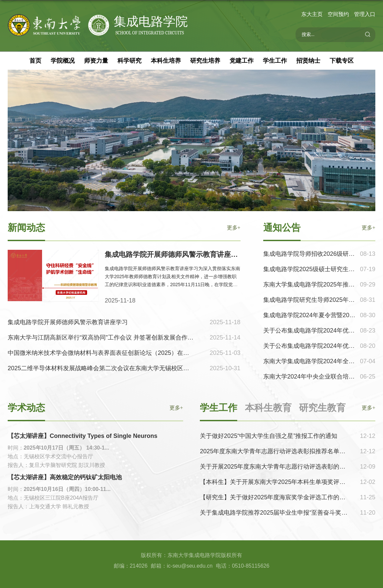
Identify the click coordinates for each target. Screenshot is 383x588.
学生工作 (275, 61)
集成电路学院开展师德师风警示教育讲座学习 (175, 254)
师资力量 (96, 61)
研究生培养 (205, 61)
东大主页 (312, 14)
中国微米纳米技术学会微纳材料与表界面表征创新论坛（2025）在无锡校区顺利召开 (119, 353)
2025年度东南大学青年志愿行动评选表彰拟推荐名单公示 (276, 451)
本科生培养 (166, 61)
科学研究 (129, 61)
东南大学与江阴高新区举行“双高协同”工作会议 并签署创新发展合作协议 (104, 338)
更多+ (368, 408)
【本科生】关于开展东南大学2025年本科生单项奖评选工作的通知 (288, 482)
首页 (35, 61)
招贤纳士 (308, 61)
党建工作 (242, 61)
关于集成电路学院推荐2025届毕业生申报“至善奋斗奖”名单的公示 (287, 513)
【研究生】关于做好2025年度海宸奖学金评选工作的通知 (276, 497)
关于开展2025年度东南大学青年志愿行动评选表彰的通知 (276, 467)
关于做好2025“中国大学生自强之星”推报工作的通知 (269, 436)
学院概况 (63, 61)
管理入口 (365, 14)
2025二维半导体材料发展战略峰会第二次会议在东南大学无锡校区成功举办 (107, 368)
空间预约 (338, 14)
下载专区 (342, 61)
